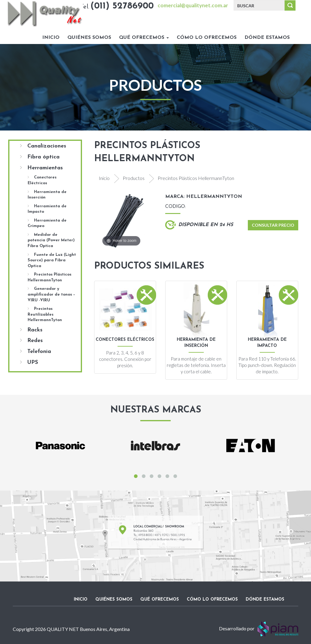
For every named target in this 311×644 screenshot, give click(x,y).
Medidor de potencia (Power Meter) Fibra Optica (51, 240)
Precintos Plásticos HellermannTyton (50, 277)
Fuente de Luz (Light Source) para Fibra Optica (52, 260)
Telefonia (36, 351)
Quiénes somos (89, 38)
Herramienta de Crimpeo (47, 223)
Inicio (51, 38)
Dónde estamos (267, 38)
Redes (31, 341)
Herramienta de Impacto (47, 209)
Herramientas (41, 168)
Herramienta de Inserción (47, 195)
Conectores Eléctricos (42, 180)
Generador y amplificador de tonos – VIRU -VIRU (51, 294)
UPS (29, 362)
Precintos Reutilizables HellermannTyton (45, 314)
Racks (31, 330)
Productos (134, 178)
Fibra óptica (40, 157)
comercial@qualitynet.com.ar (193, 5)
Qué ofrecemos (144, 38)
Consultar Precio (273, 225)
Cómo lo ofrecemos (207, 38)
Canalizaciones (43, 146)
